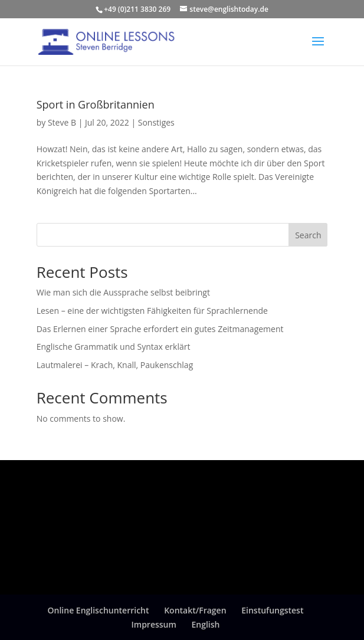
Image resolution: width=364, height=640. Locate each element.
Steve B (62, 122)
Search (308, 235)
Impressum (154, 624)
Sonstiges (156, 122)
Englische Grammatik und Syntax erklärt (114, 347)
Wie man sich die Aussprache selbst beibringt (123, 292)
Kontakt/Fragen (195, 610)
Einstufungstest (272, 610)
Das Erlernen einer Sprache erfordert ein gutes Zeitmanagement (160, 329)
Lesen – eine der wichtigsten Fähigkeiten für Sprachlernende (152, 311)
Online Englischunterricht (99, 610)
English (206, 624)
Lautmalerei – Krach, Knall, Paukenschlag (115, 365)
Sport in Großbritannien (96, 104)
